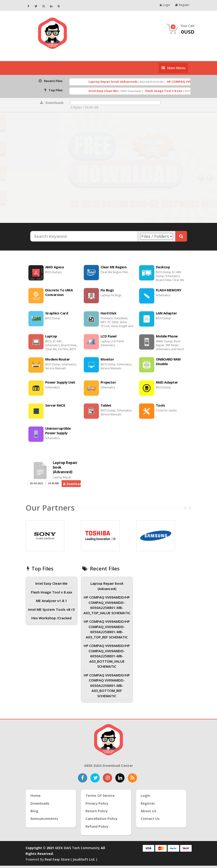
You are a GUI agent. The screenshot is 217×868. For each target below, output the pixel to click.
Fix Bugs (107, 292)
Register (182, 5)
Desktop (163, 269)
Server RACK (55, 408)
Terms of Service (100, 795)
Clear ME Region (114, 269)
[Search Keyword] (84, 236)
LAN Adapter (166, 316)
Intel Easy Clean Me (110, 91)
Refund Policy (97, 826)
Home (36, 795)
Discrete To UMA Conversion (59, 295)
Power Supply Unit (60, 385)
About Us (149, 811)
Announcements (44, 818)
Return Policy (97, 811)
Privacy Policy (97, 803)
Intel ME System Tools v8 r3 (51, 609)
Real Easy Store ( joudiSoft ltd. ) (71, 859)
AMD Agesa (55, 269)
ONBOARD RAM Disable (168, 364)
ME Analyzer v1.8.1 (52, 601)
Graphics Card (57, 316)
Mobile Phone (167, 339)
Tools (161, 408)
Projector (108, 385)
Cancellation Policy (101, 818)
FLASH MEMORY (169, 292)
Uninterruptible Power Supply (58, 433)
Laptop (51, 339)
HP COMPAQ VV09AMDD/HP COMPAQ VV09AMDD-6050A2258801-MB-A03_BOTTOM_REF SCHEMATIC (107, 685)
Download (72, 486)
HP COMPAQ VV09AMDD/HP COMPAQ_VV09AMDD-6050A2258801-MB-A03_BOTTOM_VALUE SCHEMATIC (107, 656)
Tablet (106, 408)
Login (165, 5)
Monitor (107, 362)
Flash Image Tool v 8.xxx (171, 91)
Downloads (40, 803)
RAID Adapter (167, 385)
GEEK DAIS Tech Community (77, 848)
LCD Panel (108, 339)
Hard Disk (108, 316)
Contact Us (150, 818)
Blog (34, 811)
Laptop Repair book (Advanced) (120, 82)
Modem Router (58, 362)
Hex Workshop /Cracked (51, 618)
